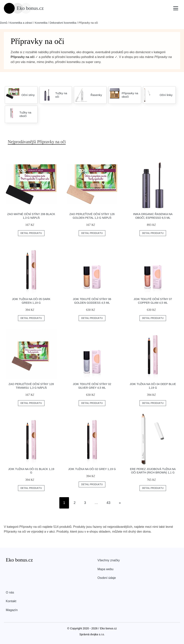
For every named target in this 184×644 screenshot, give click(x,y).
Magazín (12, 610)
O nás (10, 592)
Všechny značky (109, 560)
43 (108, 503)
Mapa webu (105, 569)
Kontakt (11, 601)
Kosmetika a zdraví (21, 23)
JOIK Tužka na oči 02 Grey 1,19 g (92, 469)
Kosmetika (41, 23)
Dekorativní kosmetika (63, 23)
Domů (4, 23)
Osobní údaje (107, 578)
